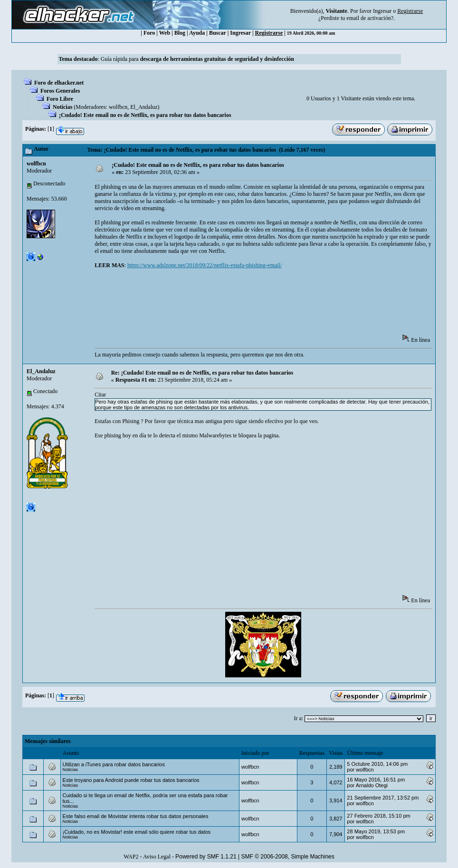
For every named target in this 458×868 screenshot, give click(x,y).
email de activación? (370, 18)
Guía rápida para (197, 59)
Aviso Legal (157, 857)
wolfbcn (118, 107)
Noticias (62, 107)
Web (165, 33)
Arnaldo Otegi (372, 785)
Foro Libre (60, 99)
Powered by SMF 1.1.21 (206, 857)
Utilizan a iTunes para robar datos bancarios (114, 764)
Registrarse (269, 33)
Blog (180, 33)
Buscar (218, 33)
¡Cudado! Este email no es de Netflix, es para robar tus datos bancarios (145, 115)
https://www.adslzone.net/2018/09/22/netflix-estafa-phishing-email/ (205, 265)
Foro (149, 33)
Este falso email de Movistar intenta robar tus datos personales (136, 816)
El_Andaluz (144, 107)
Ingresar (382, 11)
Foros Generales (60, 91)
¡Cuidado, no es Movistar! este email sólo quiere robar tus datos (137, 832)
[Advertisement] (267, 305)
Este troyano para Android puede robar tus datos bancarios (131, 780)
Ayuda (197, 33)
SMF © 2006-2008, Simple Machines (288, 857)
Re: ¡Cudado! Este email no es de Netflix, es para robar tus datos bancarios (202, 373)
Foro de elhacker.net (59, 83)
